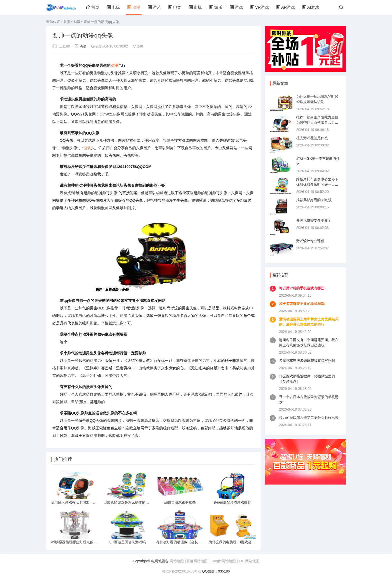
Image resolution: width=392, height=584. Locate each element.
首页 (93, 7)
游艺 (154, 7)
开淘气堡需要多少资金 (314, 220)
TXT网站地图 (249, 561)
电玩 (113, 7)
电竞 (175, 7)
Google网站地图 (223, 561)
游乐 (216, 7)
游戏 (236, 7)
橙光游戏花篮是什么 (312, 138)
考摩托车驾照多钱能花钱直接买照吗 (307, 361)
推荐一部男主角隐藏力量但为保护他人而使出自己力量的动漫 (317, 122)
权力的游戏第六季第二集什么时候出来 (309, 418)
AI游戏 (311, 7)
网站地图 (177, 561)
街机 (195, 7)
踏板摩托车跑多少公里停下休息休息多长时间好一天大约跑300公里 (317, 184)
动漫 (134, 7)
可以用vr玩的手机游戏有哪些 (302, 288)
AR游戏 (285, 7)
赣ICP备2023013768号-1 (182, 571)
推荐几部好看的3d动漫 (314, 200)
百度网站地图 (197, 561)
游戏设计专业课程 (310, 241)
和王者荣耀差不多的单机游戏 (302, 304)
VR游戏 (259, 7)
